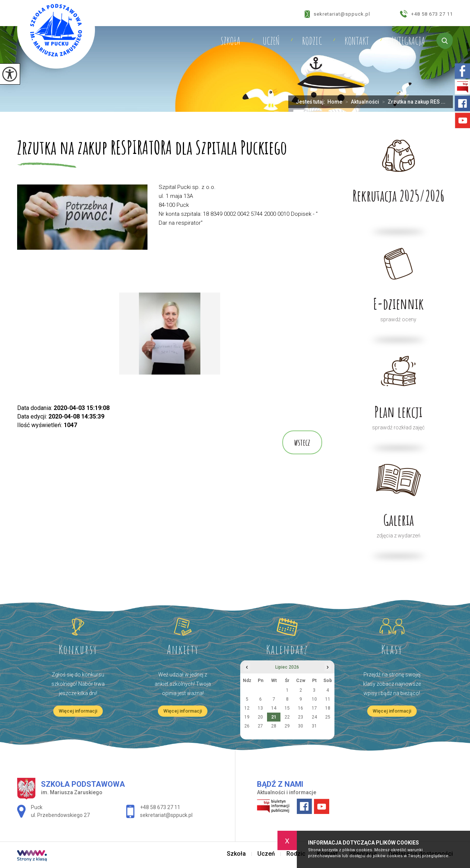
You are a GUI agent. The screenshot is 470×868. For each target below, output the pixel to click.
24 (314, 717)
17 (314, 708)
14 (274, 708)
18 (328, 708)
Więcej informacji (78, 711)
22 (287, 717)
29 (287, 726)
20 (260, 717)
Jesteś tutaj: (312, 102)
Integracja (408, 41)
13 (260, 708)
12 (247, 708)
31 (314, 726)
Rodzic (312, 41)
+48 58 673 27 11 (426, 14)
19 (247, 717)
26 (247, 726)
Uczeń (271, 41)
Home (335, 102)
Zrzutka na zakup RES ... (412, 102)
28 (274, 726)
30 (301, 726)
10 (314, 699)
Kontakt (357, 41)
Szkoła (230, 41)
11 (328, 699)
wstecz (302, 442)
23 (301, 717)
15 (287, 708)
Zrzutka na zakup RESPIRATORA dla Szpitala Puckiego (152, 148)
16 (301, 708)
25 (328, 717)
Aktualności (361, 102)
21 (274, 717)
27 (260, 726)
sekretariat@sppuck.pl (337, 14)
